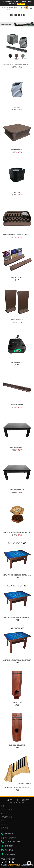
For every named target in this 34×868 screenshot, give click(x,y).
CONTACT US (4, 828)
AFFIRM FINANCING (6, 817)
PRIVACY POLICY (10, 859)
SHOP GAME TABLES (6, 810)
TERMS (3, 859)
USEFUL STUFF (5, 824)
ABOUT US (4, 821)
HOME (3, 806)
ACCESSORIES (5, 813)
